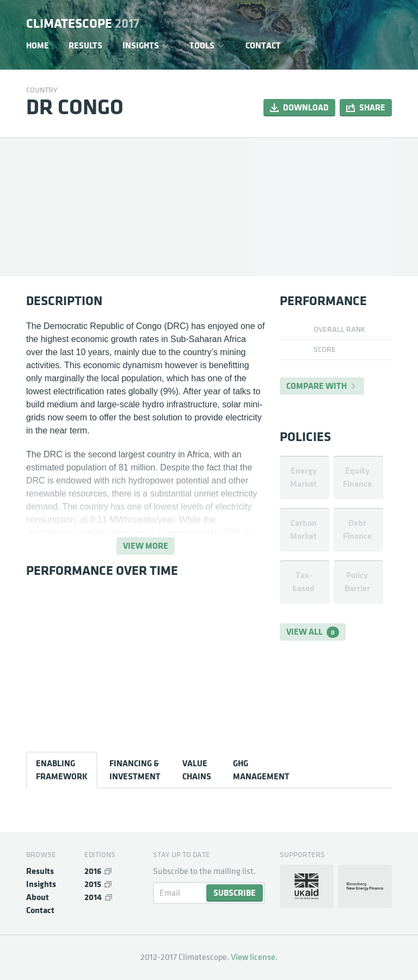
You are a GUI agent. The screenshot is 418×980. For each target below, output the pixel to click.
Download (306, 107)
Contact (263, 45)
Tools (202, 45)
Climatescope (83, 24)
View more (146, 546)
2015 (93, 884)
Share (372, 107)
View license (253, 957)
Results (85, 45)
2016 (93, 871)
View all (313, 632)
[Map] (322, 207)
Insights (141, 45)
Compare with (316, 386)
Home (38, 45)
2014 (93, 897)
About (38, 897)
